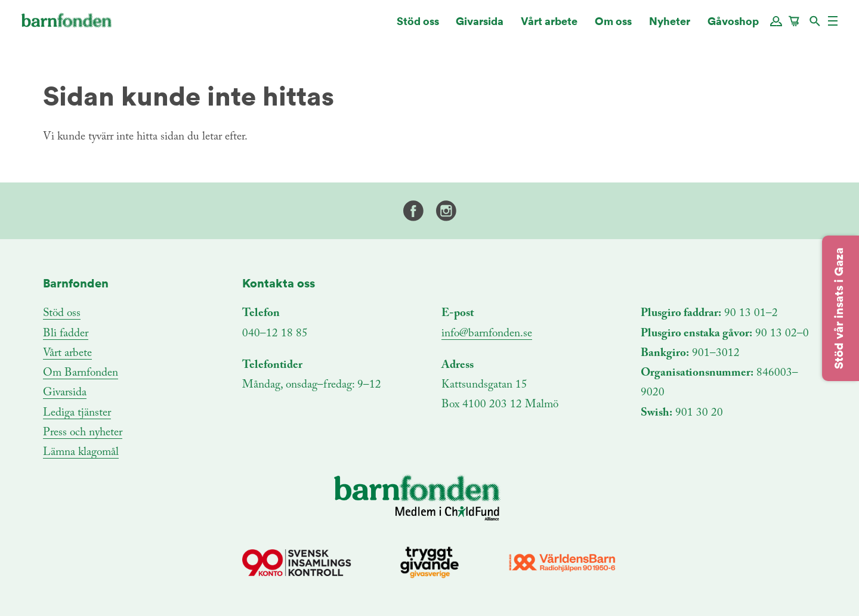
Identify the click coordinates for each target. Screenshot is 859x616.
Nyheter (670, 27)
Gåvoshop (733, 27)
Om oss (613, 27)
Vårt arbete (549, 27)
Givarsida (480, 27)
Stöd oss (418, 27)
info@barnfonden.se (487, 334)
